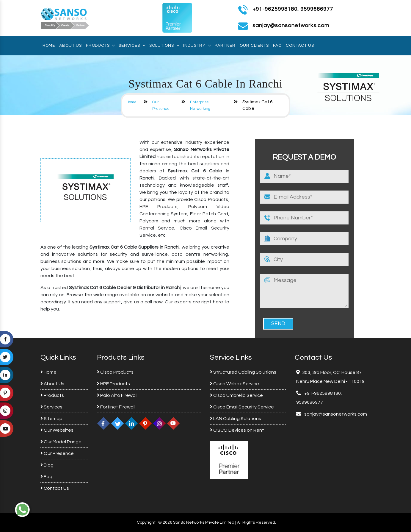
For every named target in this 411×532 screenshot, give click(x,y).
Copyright (146, 522)
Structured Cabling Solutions (243, 372)
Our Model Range (61, 442)
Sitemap (51, 419)
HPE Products (113, 384)
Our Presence (57, 453)
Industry (197, 46)
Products (100, 46)
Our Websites (57, 430)
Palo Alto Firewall (117, 395)
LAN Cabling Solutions (236, 419)
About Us (70, 46)
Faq (277, 46)
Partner (225, 46)
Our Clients (254, 46)
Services (132, 46)
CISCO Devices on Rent (237, 430)
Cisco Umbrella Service (236, 395)
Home (49, 46)
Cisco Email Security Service (242, 407)
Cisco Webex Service (234, 384)
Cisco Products (115, 372)
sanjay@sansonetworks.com (335, 414)
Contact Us (300, 46)
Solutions (164, 46)
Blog (47, 465)
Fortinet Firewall (116, 407)
